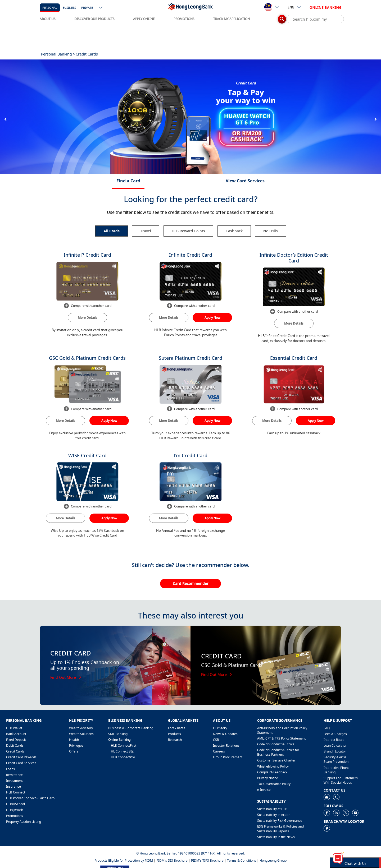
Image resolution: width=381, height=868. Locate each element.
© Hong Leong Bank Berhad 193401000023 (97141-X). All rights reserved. (190, 853)
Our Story (220, 728)
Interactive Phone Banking (337, 770)
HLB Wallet (14, 728)
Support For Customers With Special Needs (341, 780)
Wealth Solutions (81, 734)
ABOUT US (48, 19)
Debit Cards (15, 745)
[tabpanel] (190, 117)
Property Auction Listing (24, 822)
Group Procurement (228, 757)
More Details (87, 318)
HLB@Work (14, 810)
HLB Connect (16, 792)
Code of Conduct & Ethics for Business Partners (278, 752)
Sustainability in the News (276, 837)
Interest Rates (334, 740)
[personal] (50, 7)
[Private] (87, 7)
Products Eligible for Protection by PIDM (124, 860)
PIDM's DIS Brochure (172, 860)
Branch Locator (335, 751)
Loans (10, 769)
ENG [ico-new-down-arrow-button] (295, 7)
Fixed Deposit (16, 740)
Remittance (14, 775)
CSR (216, 740)
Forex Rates (177, 728)
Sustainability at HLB (272, 809)
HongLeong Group (273, 860)
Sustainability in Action (274, 815)
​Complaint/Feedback (272, 772)
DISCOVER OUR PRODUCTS (94, 19)
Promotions (15, 816)
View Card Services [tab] (245, 181)
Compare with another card (87, 306)
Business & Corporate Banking (131, 728)
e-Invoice (264, 790)
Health (74, 740)
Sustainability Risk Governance (280, 821)
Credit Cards (15, 751)
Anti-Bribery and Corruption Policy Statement (282, 730)
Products (174, 734)
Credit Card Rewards (21, 757)
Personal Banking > (58, 54)
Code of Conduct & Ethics (276, 744)
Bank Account (16, 734)
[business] (69, 7)
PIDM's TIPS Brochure (207, 860)
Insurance (13, 786)
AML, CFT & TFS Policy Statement (281, 738)
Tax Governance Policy (274, 784)
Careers (219, 751)
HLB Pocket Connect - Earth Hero (30, 798)
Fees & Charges (335, 734)
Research (175, 740)
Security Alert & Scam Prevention (336, 759)
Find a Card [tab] (128, 181)
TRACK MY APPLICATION (232, 19)
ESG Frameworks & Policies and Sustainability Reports (280, 829)
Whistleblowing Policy (273, 766)
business (69, 8)
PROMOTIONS (184, 19)
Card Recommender (191, 583)
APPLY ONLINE (144, 19)
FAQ (327, 728)
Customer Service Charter (276, 760)
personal (50, 8)
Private (87, 8)
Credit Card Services (21, 763)
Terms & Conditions (242, 860)
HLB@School (15, 804)
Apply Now (212, 318)
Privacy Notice (268, 778)
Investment (14, 781)
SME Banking (118, 734)
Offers (74, 751)
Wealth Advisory (81, 728)
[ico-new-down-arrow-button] (101, 8)
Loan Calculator (335, 745)
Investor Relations (226, 745)
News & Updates (225, 734)
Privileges (76, 745)
